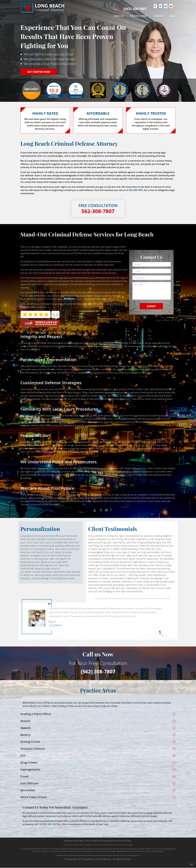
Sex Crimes (28, 790)
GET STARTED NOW (39, 72)
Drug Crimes (29, 763)
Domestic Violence (33, 749)
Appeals (26, 728)
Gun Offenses (30, 784)
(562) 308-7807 (135, 9)
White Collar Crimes (34, 797)
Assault (25, 721)
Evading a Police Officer (36, 714)
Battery (25, 735)
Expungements (30, 770)
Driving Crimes (30, 742)
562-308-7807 (136, 190)
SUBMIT (151, 306)
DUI (23, 756)
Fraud (24, 777)
